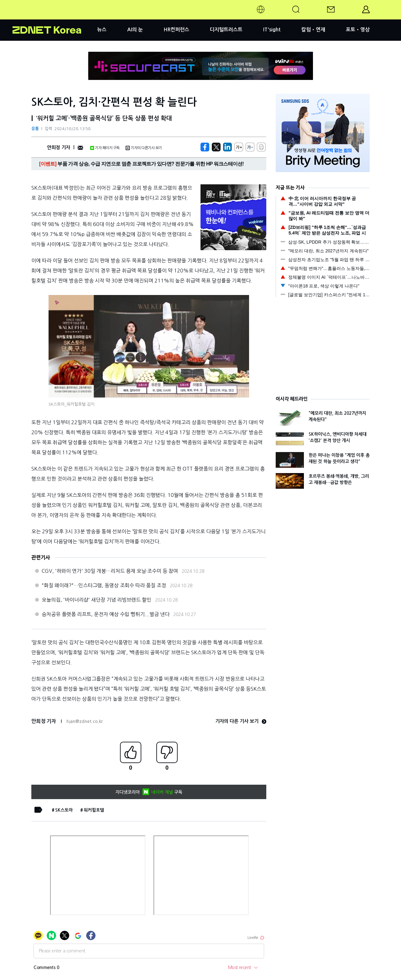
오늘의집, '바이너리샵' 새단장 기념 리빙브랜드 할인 (96, 600)
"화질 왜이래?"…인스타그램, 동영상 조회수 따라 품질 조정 (104, 585)
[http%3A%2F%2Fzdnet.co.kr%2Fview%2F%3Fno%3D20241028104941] (227, 147)
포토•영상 (358, 30)
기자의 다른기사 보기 (144, 148)
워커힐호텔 (94, 810)
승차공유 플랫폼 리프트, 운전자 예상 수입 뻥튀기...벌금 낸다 (106, 614)
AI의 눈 (135, 30)
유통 (35, 129)
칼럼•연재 (313, 30)
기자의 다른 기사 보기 (241, 721)
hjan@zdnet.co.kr (85, 721)
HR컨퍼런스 (176, 30)
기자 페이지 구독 (105, 148)
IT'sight (272, 30)
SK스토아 (64, 810)
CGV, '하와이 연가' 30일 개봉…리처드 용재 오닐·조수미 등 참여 (110, 571)
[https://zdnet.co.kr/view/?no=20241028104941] (205, 147)
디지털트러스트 (226, 30)
